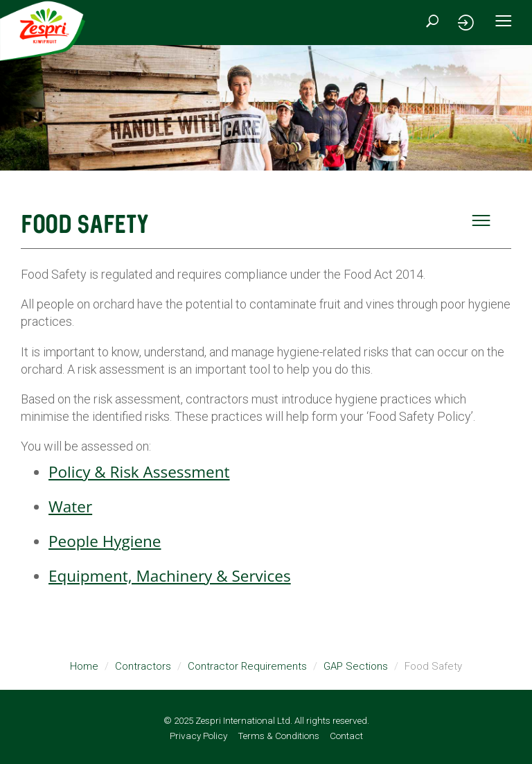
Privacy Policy (198, 736)
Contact (346, 736)
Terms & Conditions (278, 736)
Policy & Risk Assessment (139, 472)
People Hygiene (105, 541)
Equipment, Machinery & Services (170, 576)
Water (70, 506)
